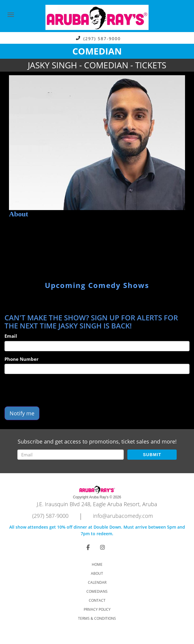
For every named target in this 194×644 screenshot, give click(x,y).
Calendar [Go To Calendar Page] (97, 582)
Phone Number (22, 359)
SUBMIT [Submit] (152, 455)
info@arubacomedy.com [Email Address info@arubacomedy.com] (123, 516)
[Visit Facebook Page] (88, 547)
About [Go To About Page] (97, 573)
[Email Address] (71, 455)
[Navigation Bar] (11, 15)
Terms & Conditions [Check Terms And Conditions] (97, 618)
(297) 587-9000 (102, 38)
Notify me (22, 413)
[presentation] (50, 390)
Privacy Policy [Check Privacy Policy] (97, 609)
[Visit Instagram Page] (103, 547)
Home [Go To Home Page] (97, 564)
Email (11, 336)
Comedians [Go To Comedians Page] (97, 591)
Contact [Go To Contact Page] (97, 600)
